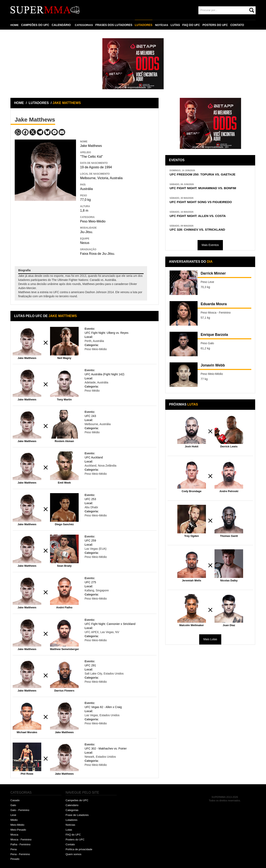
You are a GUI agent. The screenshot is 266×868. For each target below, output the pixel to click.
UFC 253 (90, 499)
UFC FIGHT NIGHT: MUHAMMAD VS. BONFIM (207, 189)
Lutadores (72, 820)
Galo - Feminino (20, 810)
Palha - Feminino (20, 844)
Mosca (14, 835)
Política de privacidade (79, 849)
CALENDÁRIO (62, 25)
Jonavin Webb (214, 368)
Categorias (72, 810)
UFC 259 (90, 541)
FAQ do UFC (73, 835)
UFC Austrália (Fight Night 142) (104, 374)
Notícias (70, 825)
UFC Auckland (94, 457)
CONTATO (239, 25)
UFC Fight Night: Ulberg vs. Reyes (107, 333)
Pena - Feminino (20, 854)
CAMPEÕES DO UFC (36, 25)
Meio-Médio (17, 825)
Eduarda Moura (216, 307)
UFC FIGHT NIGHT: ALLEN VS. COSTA (201, 217)
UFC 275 (90, 582)
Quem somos (73, 854)
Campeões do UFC (77, 800)
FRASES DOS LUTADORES (115, 25)
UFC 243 (90, 416)
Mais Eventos (210, 247)
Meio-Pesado (18, 830)
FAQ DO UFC (193, 25)
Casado (15, 800)
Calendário (72, 805)
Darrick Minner (215, 276)
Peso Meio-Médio (93, 221)
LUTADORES (145, 25)
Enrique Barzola (216, 337)
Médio (14, 820)
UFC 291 (90, 665)
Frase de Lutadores (77, 815)
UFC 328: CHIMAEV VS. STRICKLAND (201, 232)
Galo (13, 805)
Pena (13, 849)
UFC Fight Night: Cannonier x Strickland (110, 624)
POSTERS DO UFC (217, 25)
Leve (13, 815)
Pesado (15, 859)
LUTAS (177, 25)
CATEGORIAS (85, 25)
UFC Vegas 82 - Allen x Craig (103, 707)
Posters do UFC (75, 840)
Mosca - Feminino (21, 840)
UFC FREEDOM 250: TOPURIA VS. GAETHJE (206, 175)
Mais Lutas (210, 642)
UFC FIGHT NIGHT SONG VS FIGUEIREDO (204, 203)
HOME (15, 25)
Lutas (69, 830)
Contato (70, 844)
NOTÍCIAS (163, 25)
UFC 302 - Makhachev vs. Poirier (106, 748)
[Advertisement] (45, 230)
